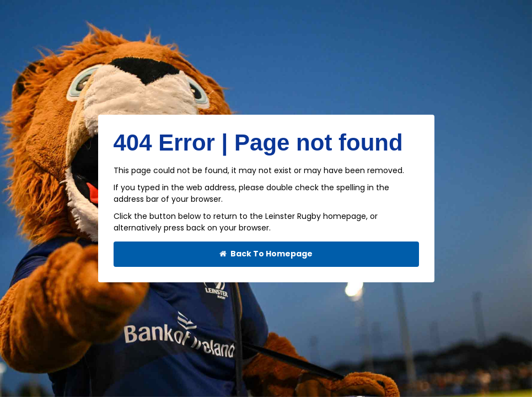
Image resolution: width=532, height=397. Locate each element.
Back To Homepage (266, 254)
